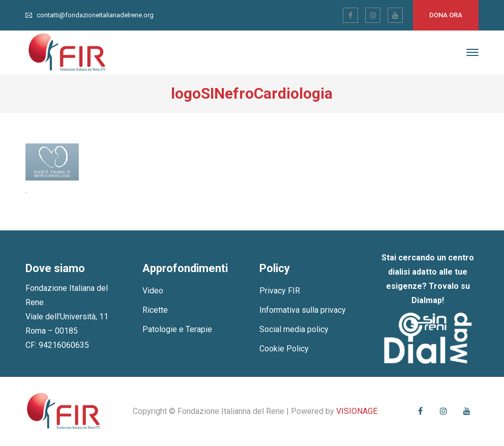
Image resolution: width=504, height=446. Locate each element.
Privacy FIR (280, 291)
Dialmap (427, 300)
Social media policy (294, 329)
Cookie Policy (284, 349)
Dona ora (446, 15)
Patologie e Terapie (177, 329)
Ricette (155, 310)
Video (153, 291)
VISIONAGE (357, 411)
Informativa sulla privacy (303, 310)
